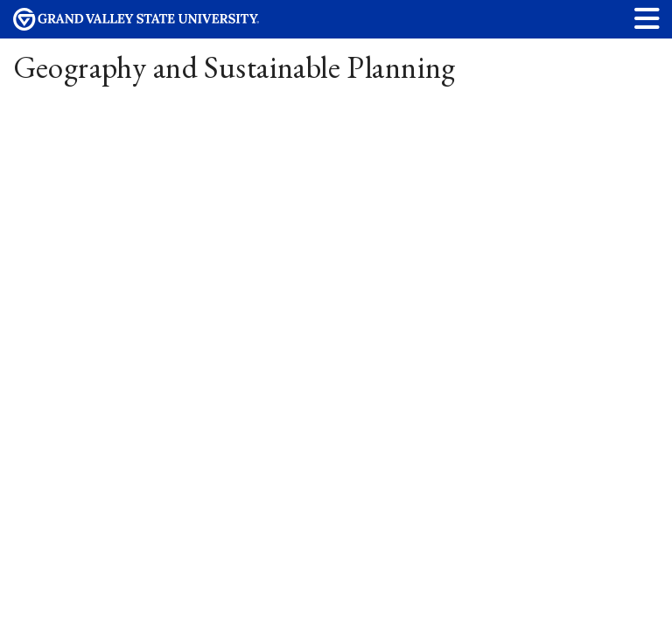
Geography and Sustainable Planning (234, 67)
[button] (647, 18)
